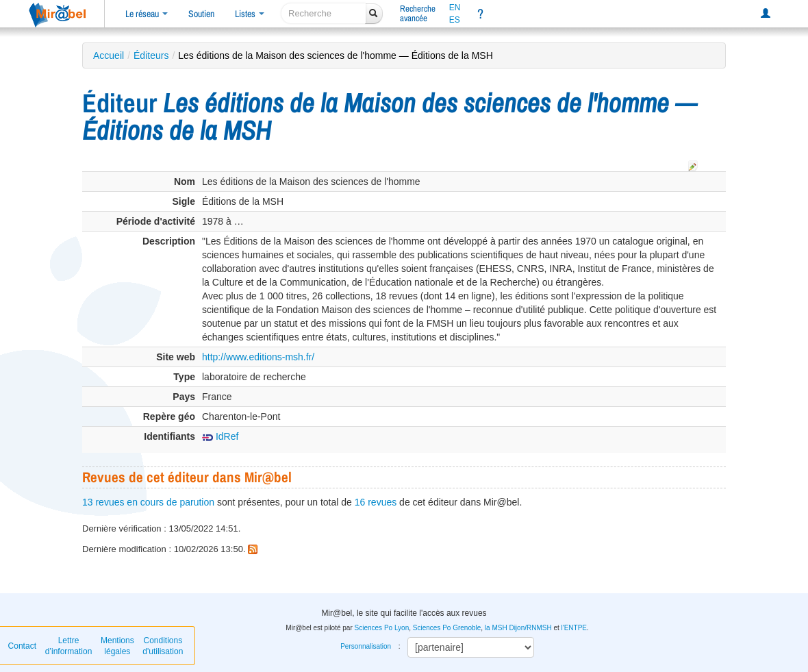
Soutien (201, 14)
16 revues (376, 502)
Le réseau (147, 14)
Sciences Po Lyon (382, 628)
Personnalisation (366, 646)
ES (455, 20)
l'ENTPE (574, 628)
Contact (22, 646)
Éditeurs (151, 55)
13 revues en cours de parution (148, 502)
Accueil (109, 55)
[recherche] (324, 13)
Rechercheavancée (418, 13)
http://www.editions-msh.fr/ (258, 357)
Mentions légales (117, 646)
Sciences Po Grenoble (447, 628)
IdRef (220, 436)
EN (455, 8)
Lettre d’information (69, 646)
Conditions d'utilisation (163, 646)
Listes (250, 14)
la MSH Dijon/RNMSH (518, 628)
